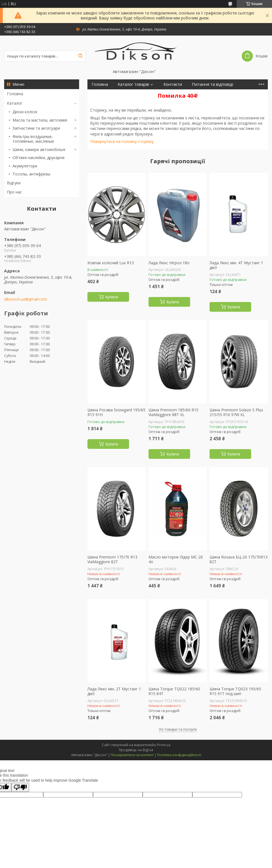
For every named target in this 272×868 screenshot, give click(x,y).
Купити (112, 297)
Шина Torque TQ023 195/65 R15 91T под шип (235, 691)
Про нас (14, 192)
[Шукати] (80, 56)
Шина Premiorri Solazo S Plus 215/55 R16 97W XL (236, 412)
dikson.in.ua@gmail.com (26, 299)
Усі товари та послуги (178, 729)
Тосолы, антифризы (31, 174)
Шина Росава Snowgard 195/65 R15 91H (116, 412)
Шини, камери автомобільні (39, 149)
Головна (15, 94)
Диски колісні (25, 112)
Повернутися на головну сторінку (122, 141)
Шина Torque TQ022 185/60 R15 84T (174, 691)
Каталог (15, 103)
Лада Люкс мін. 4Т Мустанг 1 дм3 (236, 265)
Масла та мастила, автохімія (40, 120)
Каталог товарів (133, 84)
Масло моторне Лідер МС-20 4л (176, 559)
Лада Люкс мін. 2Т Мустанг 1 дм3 (114, 691)
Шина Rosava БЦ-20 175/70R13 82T (239, 559)
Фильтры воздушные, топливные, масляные (33, 139)
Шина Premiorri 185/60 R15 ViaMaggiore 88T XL (173, 412)
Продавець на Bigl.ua (136, 750)
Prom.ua (164, 745)
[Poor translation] (20, 787)
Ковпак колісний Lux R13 (111, 263)
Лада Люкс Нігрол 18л (169, 263)
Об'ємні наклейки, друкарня (38, 158)
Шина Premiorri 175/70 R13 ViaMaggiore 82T (112, 559)
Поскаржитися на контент (132, 755)
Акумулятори (25, 166)
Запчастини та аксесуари (36, 128)
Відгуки (14, 183)
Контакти (173, 84)
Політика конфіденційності (179, 755)
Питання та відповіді (212, 84)
